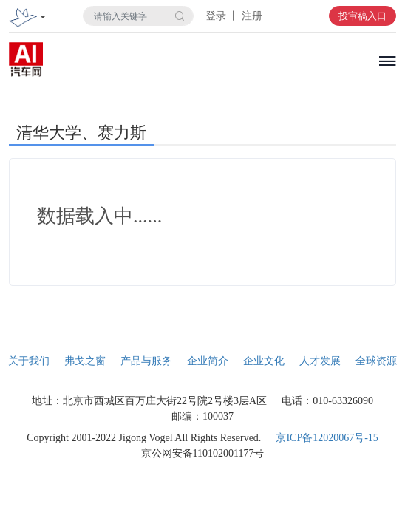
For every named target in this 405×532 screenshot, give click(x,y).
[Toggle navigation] (43, 18)
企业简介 (208, 361)
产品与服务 (146, 361)
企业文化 (264, 361)
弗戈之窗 (85, 361)
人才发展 (320, 361)
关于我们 (29, 361)
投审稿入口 (363, 16)
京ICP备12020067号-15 (327, 438)
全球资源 (376, 361)
